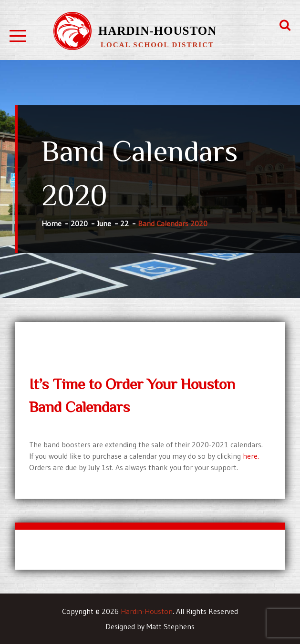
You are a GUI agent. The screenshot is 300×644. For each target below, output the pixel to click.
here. (251, 456)
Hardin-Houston (157, 31)
